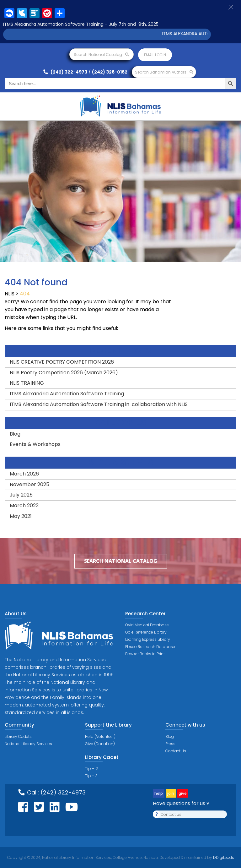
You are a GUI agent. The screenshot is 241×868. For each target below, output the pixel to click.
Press (170, 744)
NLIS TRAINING (27, 383)
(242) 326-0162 (110, 72)
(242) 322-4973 (65, 72)
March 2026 (24, 474)
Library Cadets (18, 736)
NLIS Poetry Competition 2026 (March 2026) (64, 373)
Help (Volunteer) (100, 736)
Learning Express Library (148, 639)
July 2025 (21, 495)
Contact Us (176, 751)
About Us (16, 614)
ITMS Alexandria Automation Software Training (67, 394)
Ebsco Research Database (150, 647)
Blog (15, 434)
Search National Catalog (101, 55)
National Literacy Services (28, 744)
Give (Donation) (100, 744)
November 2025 (29, 484)
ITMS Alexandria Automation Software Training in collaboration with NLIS (99, 404)
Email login (155, 55)
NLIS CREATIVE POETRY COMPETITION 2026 (62, 362)
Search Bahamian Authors (164, 72)
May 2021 (21, 516)
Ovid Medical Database (147, 625)
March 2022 (24, 505)
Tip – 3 (91, 776)
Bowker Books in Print (145, 654)
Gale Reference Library (146, 632)
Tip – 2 (91, 769)
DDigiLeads (223, 857)
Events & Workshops (35, 444)
